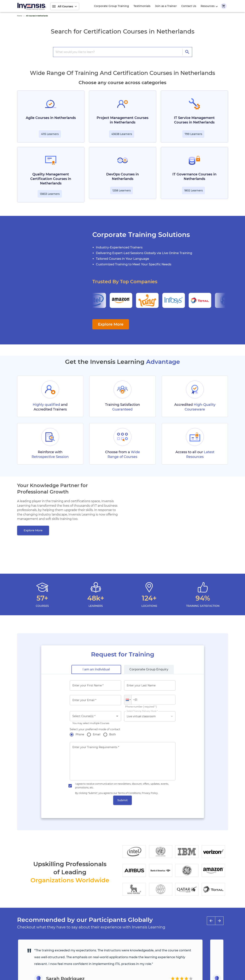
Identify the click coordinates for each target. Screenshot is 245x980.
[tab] (96, 669)
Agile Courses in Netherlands (51, 118)
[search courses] (119, 52)
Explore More (111, 324)
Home (20, 16)
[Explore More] (33, 530)
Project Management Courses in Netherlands (122, 120)
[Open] (117, 716)
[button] (128, 700)
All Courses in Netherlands (37, 16)
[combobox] (95, 716)
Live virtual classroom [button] (141, 716)
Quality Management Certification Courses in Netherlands (51, 179)
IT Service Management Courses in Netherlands (194, 120)
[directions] (187, 52)
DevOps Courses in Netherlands (122, 177)
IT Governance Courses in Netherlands (194, 177)
